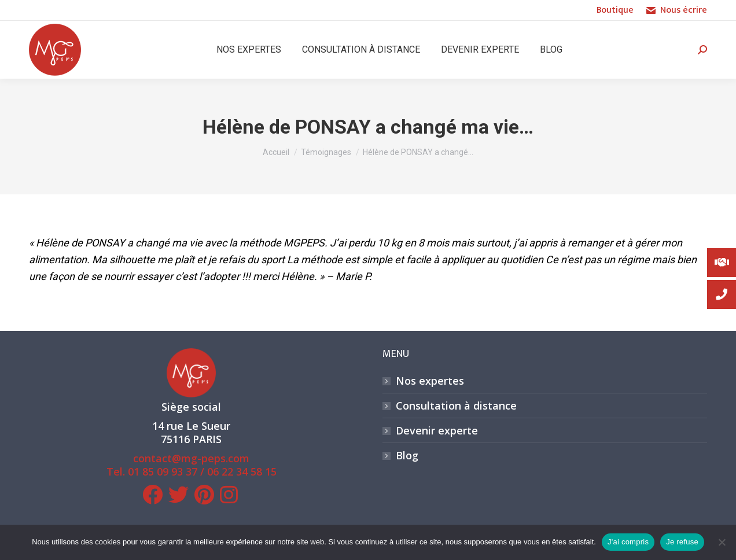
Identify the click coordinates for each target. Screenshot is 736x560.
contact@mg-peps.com (191, 458)
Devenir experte (437, 431)
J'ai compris (628, 542)
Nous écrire (676, 10)
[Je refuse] (722, 542)
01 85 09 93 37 (163, 471)
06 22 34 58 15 (242, 471)
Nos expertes (430, 381)
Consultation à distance (456, 406)
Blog (407, 456)
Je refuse (682, 542)
